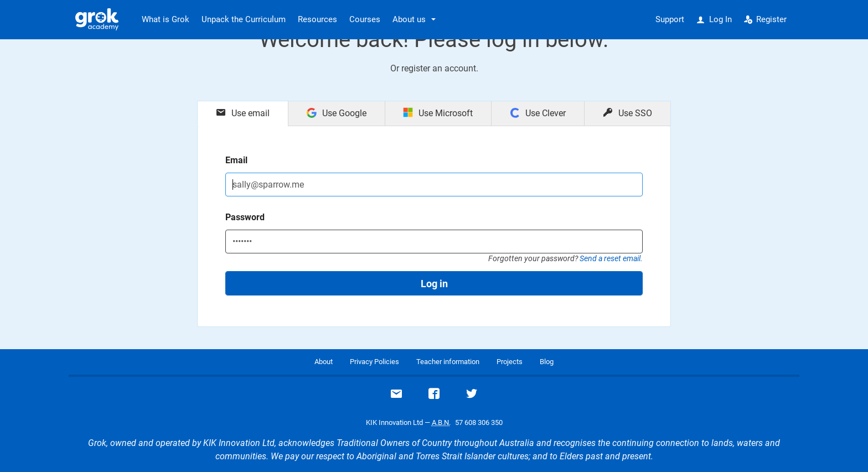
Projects (510, 362)
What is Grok (166, 19)
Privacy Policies (374, 362)
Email (236, 160)
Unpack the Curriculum (244, 19)
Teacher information (448, 362)
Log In (714, 19)
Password (245, 217)
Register (766, 19)
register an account (439, 68)
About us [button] (409, 19)
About (324, 362)
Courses (365, 19)
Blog (547, 362)
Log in (434, 284)
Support (670, 19)
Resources (317, 19)
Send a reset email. (611, 258)
